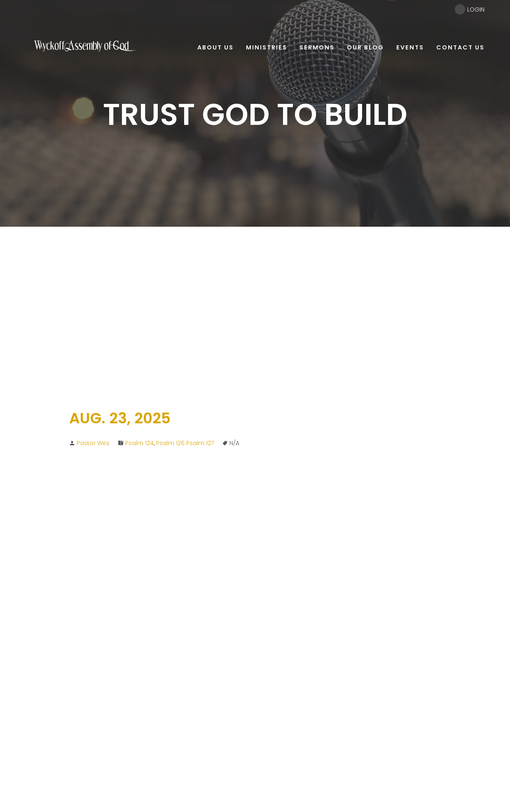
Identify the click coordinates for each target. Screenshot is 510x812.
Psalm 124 (139, 443)
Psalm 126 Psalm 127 (185, 443)
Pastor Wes (93, 443)
